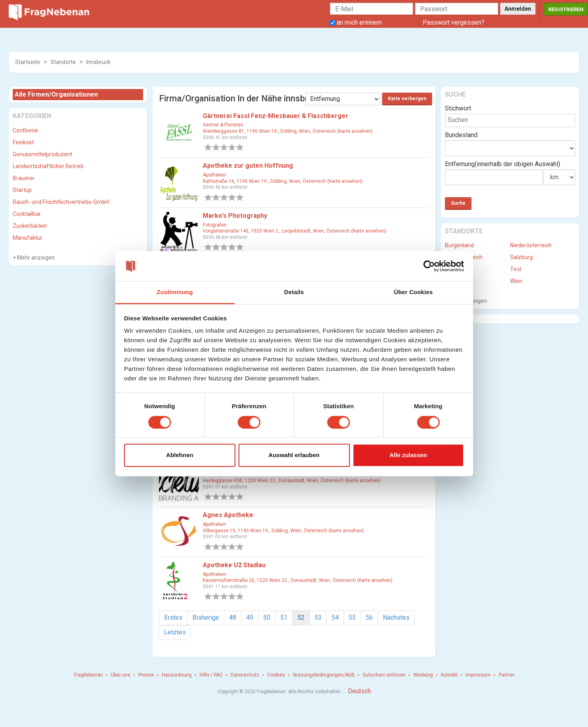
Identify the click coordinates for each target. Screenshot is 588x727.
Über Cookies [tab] (413, 292)
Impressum (478, 675)
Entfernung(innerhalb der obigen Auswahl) (503, 164)
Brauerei (23, 178)
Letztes (175, 632)
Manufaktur (28, 238)
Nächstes (396, 617)
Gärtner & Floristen (223, 125)
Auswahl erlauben (294, 455)
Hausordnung (177, 675)
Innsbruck (98, 62)
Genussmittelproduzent (43, 154)
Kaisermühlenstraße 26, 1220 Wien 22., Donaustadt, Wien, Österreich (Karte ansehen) (298, 580)
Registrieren (566, 9)
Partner (506, 675)
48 (233, 617)
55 (352, 617)
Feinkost (23, 142)
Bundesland (461, 135)
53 (318, 617)
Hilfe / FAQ (211, 675)
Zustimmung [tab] (175, 292)
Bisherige (206, 617)
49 (250, 617)
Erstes (173, 617)
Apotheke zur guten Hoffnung (248, 166)
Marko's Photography (235, 216)
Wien (516, 281)
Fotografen (215, 225)
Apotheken (214, 175)
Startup (22, 190)
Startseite (28, 62)
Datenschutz (245, 675)
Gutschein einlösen (384, 675)
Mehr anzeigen (35, 258)
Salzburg (521, 257)
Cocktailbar (27, 214)
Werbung (423, 675)
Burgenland (459, 245)
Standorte (63, 62)
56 (369, 617)
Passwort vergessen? (453, 22)
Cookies (276, 675)
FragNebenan (88, 675)
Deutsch (359, 691)
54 (335, 617)
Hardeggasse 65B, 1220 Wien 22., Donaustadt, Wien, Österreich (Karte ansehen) (292, 481)
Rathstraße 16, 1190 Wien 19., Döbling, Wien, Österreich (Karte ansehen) (283, 181)
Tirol (516, 269)
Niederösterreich (531, 245)
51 (284, 617)
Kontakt (449, 675)
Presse (146, 675)
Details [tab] (294, 292)
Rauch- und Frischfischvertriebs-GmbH (61, 202)
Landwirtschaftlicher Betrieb (48, 166)
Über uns (121, 675)
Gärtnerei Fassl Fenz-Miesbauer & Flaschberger (276, 116)
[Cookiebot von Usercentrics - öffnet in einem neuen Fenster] (429, 266)
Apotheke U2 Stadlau (234, 565)
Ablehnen (180, 455)
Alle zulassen (408, 455)
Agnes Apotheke (228, 515)
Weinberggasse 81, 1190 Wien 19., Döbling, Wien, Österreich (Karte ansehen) (288, 131)
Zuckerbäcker (30, 226)
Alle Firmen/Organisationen (56, 94)
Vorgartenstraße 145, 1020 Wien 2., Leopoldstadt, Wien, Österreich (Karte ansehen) (295, 231)
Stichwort (458, 108)
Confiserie (25, 130)
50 (267, 617)
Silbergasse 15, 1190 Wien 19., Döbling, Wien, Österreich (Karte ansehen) (283, 531)
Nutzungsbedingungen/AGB (324, 675)
